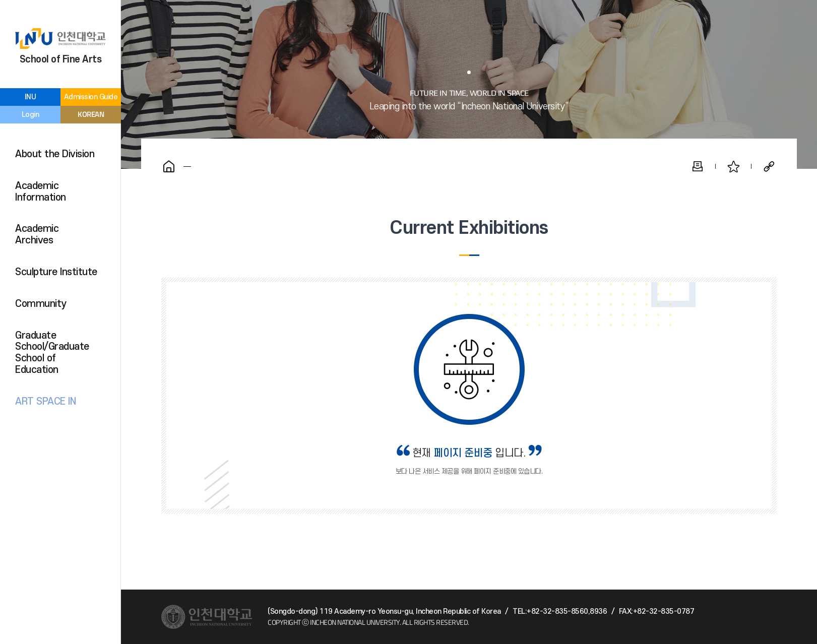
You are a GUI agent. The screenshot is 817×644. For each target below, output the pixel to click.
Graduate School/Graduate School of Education (52, 353)
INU (30, 97)
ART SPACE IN (45, 402)
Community (41, 304)
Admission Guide (91, 97)
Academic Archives (37, 235)
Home (169, 166)
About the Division (55, 154)
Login (30, 115)
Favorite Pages (733, 166)
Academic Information (41, 192)
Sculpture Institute (56, 272)
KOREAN (91, 114)
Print (698, 166)
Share (769, 166)
